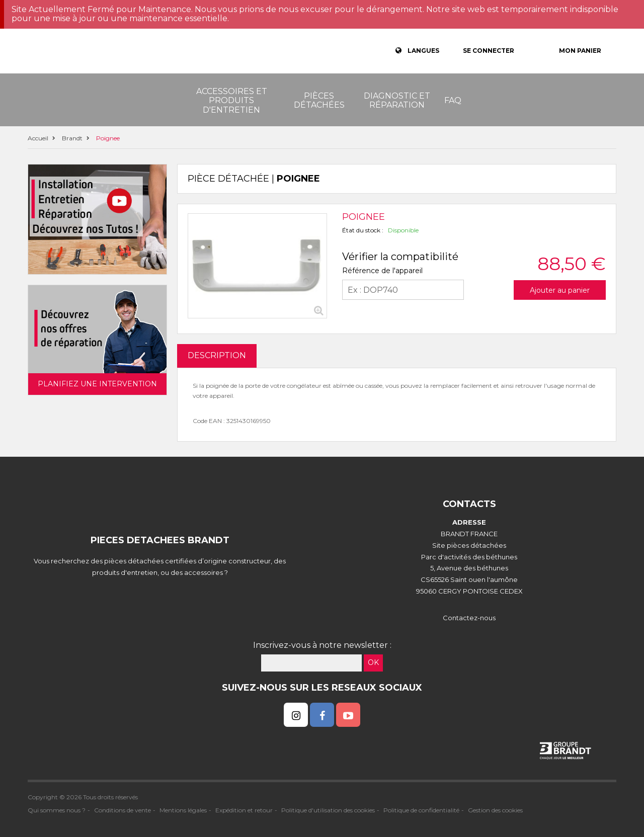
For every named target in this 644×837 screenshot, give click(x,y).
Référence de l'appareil (382, 271)
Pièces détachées (319, 100)
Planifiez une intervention (97, 384)
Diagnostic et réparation (397, 100)
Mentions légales (183, 810)
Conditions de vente (123, 810)
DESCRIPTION (217, 355)
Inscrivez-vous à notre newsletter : (322, 645)
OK (373, 662)
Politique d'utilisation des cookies (328, 810)
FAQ (453, 100)
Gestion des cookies (495, 810)
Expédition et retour (244, 810)
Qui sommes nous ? (57, 810)
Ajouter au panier (560, 290)
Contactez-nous (469, 618)
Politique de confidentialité (421, 810)
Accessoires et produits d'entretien (232, 101)
